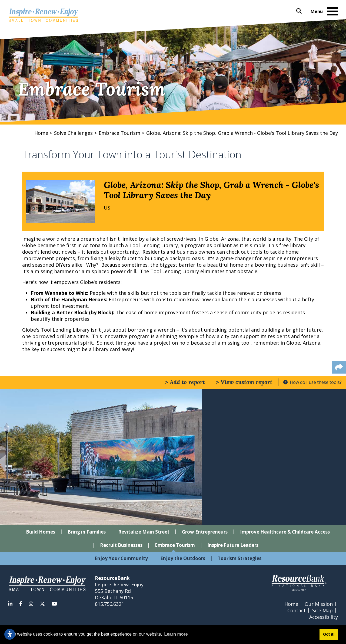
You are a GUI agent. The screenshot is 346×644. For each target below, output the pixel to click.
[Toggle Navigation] (333, 12)
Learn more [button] (176, 634)
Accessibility (324, 617)
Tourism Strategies (239, 558)
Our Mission (319, 604)
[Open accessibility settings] (10, 634)
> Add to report (185, 382)
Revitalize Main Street (144, 532)
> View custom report (244, 382)
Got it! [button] (329, 634)
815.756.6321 (109, 604)
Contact (297, 610)
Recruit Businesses (121, 545)
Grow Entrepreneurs (205, 532)
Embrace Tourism (175, 545)
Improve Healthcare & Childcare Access (285, 532)
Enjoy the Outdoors (183, 558)
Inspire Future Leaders (233, 545)
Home (291, 604)
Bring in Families (87, 532)
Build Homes (41, 532)
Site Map (322, 610)
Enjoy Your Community (121, 558)
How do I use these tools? (312, 382)
